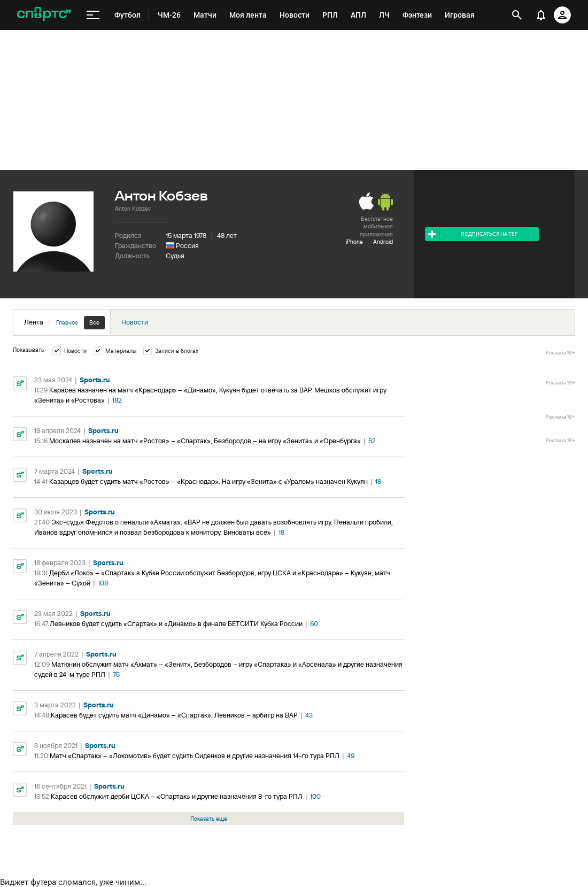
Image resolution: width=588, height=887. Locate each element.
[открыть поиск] (517, 15)
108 (103, 583)
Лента (64, 323)
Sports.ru (95, 380)
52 (372, 441)
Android (383, 242)
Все (94, 322)
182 (117, 400)
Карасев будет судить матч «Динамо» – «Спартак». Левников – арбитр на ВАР (174, 715)
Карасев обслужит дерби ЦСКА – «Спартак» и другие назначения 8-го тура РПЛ (177, 796)
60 (314, 624)
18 (378, 481)
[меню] (93, 15)
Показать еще (209, 819)
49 (351, 756)
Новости (135, 322)
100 (315, 796)
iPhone (354, 242)
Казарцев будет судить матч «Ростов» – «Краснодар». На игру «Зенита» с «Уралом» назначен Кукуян (208, 481)
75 (116, 674)
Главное (67, 322)
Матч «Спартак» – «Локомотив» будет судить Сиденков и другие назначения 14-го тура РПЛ (195, 756)
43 (309, 715)
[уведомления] (541, 15)
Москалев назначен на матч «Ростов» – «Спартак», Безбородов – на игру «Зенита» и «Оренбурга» (205, 441)
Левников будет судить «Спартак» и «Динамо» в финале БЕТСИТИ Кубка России (176, 624)
